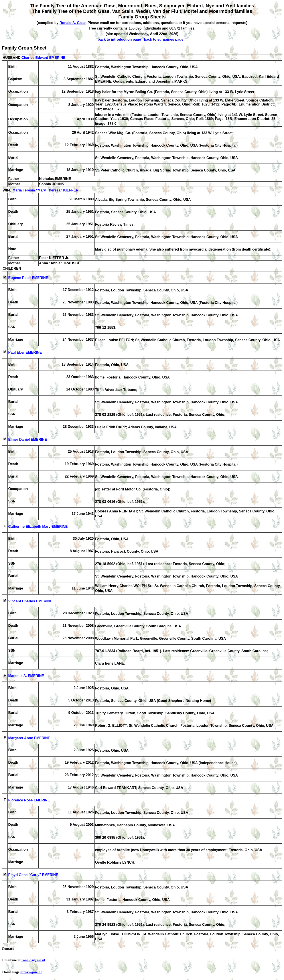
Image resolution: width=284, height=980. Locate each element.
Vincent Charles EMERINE (30, 601)
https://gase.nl (31, 972)
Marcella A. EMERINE (26, 676)
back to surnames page (164, 39)
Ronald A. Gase (73, 23)
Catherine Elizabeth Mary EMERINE (38, 527)
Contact (8, 949)
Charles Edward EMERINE (43, 58)
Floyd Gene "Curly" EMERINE (33, 875)
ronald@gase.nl (33, 960)
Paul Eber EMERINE (25, 352)
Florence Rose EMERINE (29, 800)
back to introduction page (119, 39)
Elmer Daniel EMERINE (28, 439)
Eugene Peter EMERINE (28, 278)
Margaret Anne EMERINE (29, 738)
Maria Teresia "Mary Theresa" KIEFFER (45, 190)
